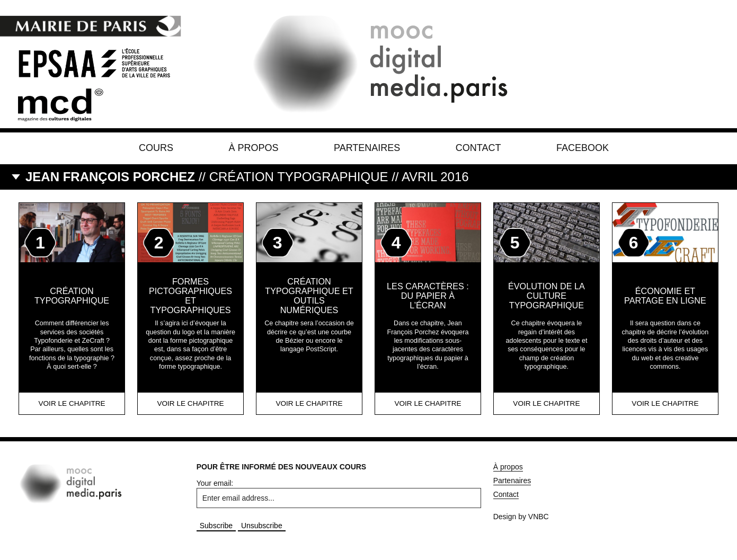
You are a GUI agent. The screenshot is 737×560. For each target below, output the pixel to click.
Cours (156, 148)
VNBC (539, 517)
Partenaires (367, 148)
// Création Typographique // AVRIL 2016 (247, 177)
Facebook (583, 148)
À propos (254, 148)
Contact (478, 148)
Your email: (215, 483)
